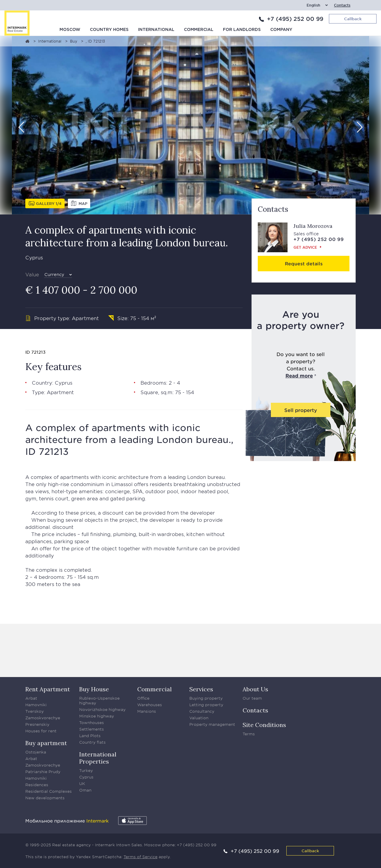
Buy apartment (46, 743)
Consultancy (202, 711)
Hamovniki (36, 705)
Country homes (109, 30)
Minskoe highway (97, 716)
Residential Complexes (49, 791)
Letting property (206, 705)
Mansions (147, 711)
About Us (255, 689)
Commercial (199, 30)
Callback (310, 851)
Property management (212, 724)
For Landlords (242, 30)
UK (82, 784)
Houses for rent (41, 731)
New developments (45, 798)
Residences (37, 785)
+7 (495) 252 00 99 (295, 19)
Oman (85, 790)
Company (281, 30)
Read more (299, 375)
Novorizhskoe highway (102, 709)
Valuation (199, 718)
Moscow (70, 30)
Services (201, 689)
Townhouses (92, 723)
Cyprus (86, 777)
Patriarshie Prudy (43, 772)
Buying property (206, 698)
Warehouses (150, 705)
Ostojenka (36, 752)
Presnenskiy (37, 724)
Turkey (86, 770)
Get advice (305, 247)
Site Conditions (264, 725)
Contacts (342, 5)
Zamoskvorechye (43, 718)
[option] (190, 125)
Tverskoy (35, 711)
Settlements (92, 729)
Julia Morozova (313, 226)
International (156, 30)
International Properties (98, 758)
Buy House (94, 689)
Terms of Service (140, 857)
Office (143, 698)
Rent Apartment (48, 689)
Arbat (31, 698)
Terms (249, 734)
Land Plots (90, 736)
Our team (252, 698)
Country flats (92, 742)
